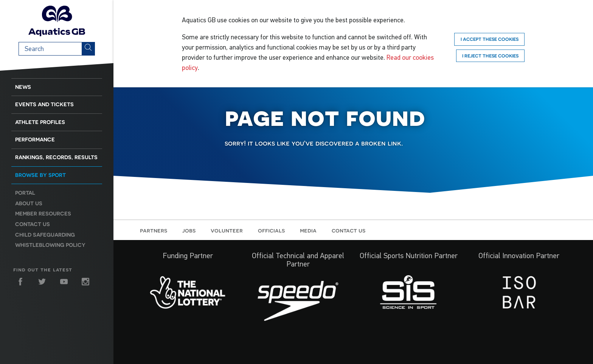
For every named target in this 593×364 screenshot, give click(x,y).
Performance (35, 139)
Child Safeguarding (45, 235)
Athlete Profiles (40, 122)
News (23, 87)
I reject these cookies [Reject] (490, 56)
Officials (271, 230)
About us (29, 203)
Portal (25, 193)
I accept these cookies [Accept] (490, 39)
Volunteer (227, 230)
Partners (154, 230)
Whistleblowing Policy (50, 245)
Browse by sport (40, 175)
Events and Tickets (44, 104)
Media (308, 230)
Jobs (189, 230)
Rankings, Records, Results (56, 157)
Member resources (43, 214)
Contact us (33, 224)
